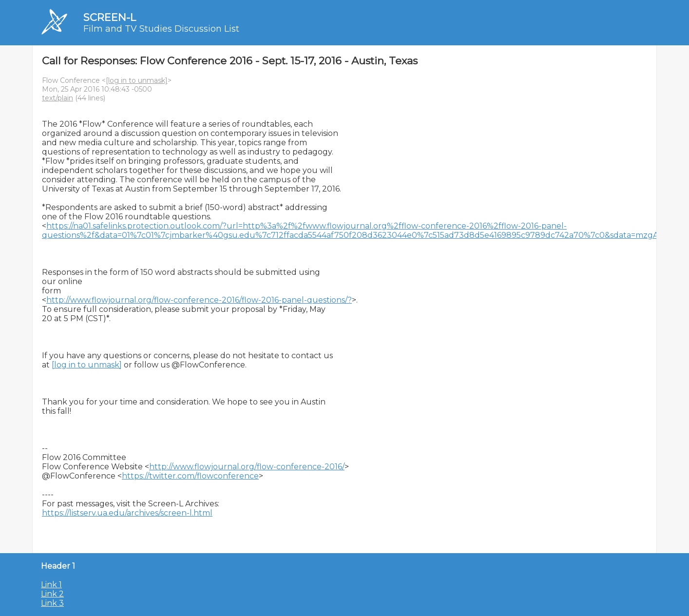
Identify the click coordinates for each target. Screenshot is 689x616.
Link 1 (51, 585)
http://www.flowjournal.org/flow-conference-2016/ (247, 467)
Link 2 (52, 594)
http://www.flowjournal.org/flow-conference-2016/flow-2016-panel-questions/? (199, 300)
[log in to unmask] (137, 80)
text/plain (57, 98)
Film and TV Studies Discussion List (161, 29)
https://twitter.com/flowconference (190, 476)
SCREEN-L (110, 17)
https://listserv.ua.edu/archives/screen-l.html (127, 513)
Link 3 (52, 603)
